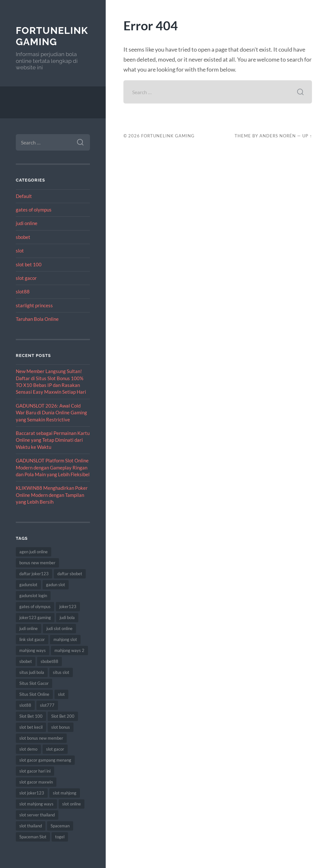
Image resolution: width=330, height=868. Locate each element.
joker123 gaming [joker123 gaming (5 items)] (35, 617)
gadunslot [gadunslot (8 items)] (28, 585)
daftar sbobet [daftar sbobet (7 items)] (70, 574)
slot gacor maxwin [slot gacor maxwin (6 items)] (36, 782)
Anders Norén (278, 136)
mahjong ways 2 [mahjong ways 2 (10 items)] (69, 650)
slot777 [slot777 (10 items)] (47, 705)
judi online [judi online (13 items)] (29, 628)
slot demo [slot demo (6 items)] (28, 749)
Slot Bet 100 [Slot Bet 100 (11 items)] (31, 716)
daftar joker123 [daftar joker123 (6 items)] (34, 574)
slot (20, 251)
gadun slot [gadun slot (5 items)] (56, 585)
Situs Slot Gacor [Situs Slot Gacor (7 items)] (34, 683)
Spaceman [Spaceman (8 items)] (60, 826)
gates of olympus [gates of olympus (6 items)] (35, 607)
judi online (27, 223)
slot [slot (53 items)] (61, 694)
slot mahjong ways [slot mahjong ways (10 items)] (36, 804)
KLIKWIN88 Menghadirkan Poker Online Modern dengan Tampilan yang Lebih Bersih (52, 495)
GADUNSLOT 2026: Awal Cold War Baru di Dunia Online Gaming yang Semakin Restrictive (51, 413)
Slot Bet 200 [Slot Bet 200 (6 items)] (63, 716)
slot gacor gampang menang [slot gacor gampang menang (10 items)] (45, 760)
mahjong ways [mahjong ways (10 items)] (33, 650)
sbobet (23, 237)
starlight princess (34, 305)
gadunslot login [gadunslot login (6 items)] (33, 596)
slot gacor (26, 278)
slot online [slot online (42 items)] (72, 804)
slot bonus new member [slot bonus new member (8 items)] (41, 738)
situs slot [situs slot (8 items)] (61, 672)
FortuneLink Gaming (52, 36)
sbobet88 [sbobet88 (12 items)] (49, 661)
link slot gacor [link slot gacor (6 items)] (32, 639)
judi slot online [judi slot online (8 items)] (59, 628)
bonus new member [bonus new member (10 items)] (37, 563)
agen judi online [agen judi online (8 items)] (34, 552)
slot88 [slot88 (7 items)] (25, 705)
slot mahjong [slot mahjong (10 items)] (65, 793)
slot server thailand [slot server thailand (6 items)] (37, 815)
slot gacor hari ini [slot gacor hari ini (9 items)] (35, 771)
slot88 (23, 291)
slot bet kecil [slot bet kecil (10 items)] (31, 727)
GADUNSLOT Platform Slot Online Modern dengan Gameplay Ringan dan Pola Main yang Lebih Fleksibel (53, 467)
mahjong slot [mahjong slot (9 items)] (65, 639)
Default (24, 196)
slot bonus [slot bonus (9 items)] (61, 727)
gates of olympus (34, 210)
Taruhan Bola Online (37, 319)
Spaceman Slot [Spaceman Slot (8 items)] (33, 837)
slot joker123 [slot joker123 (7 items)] (32, 793)
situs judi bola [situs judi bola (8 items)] (32, 672)
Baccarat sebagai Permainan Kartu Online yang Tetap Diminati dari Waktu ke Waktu (53, 440)
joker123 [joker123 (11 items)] (68, 607)
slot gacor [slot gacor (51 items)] (55, 749)
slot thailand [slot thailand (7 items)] (31, 826)
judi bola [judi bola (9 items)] (67, 617)
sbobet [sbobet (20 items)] (26, 661)
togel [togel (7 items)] (60, 837)
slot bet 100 (29, 264)
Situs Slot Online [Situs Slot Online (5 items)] (34, 694)
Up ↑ (307, 136)
